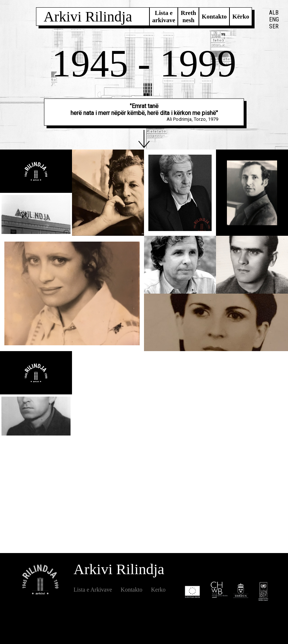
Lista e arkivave (163, 17)
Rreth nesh (188, 17)
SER (274, 26)
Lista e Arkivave (93, 590)
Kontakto (214, 17)
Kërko (241, 17)
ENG (274, 19)
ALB (274, 13)
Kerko (158, 590)
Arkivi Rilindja (88, 17)
